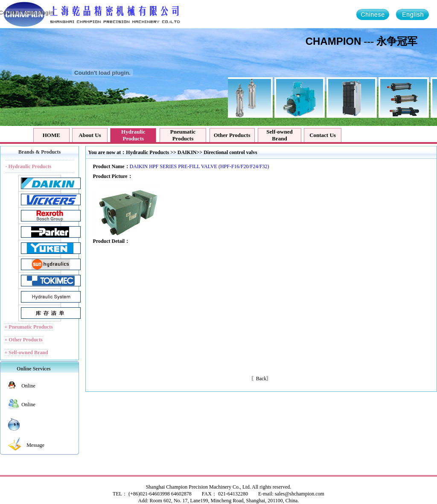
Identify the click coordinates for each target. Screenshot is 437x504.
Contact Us (323, 135)
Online (28, 386)
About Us (90, 135)
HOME (51, 135)
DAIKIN (187, 152)
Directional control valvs (230, 152)
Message (35, 445)
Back (261, 379)
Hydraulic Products (147, 152)
